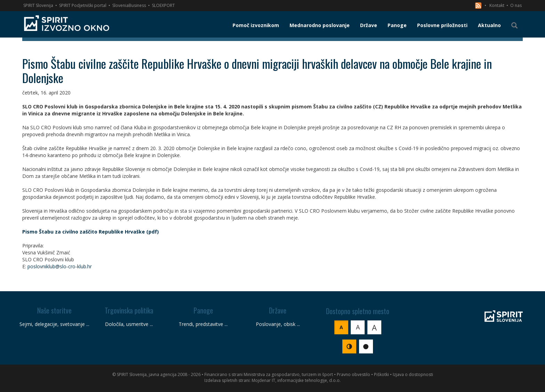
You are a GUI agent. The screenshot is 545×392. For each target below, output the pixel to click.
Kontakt (497, 5)
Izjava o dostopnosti (413, 374)
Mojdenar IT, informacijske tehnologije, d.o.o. (296, 380)
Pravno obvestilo (353, 374)
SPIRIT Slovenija (38, 5)
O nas (516, 5)
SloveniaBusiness (129, 5)
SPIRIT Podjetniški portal (83, 5)
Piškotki (381, 374)
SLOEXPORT (163, 5)
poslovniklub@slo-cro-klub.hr (60, 266)
